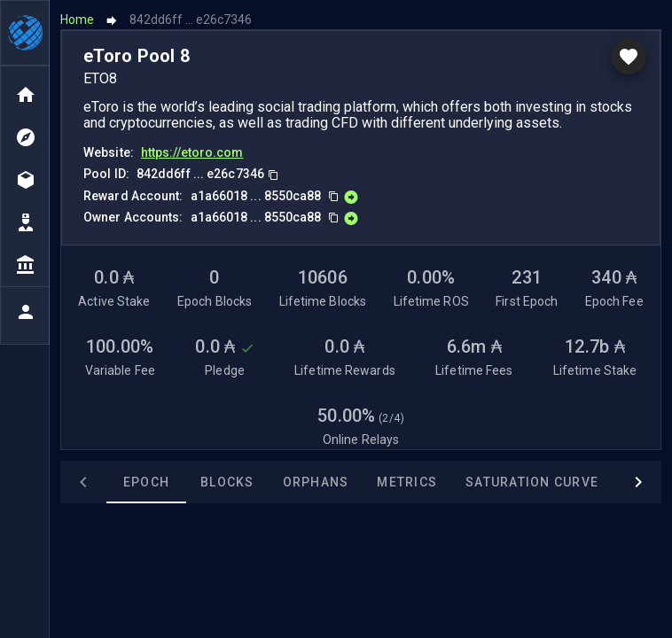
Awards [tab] (609, 482)
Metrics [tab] (361, 482)
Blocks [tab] (181, 482)
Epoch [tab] (100, 482)
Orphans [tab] (270, 482)
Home (77, 19)
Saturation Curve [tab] (486, 482)
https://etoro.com (192, 152)
